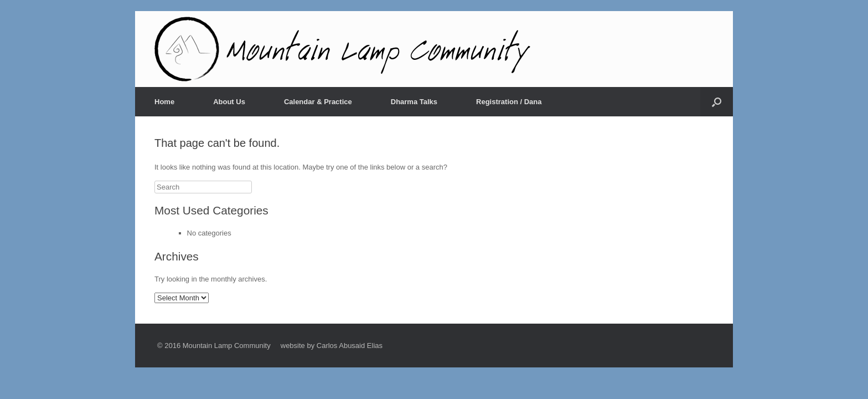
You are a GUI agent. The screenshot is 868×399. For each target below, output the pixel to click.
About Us (229, 102)
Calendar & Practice (318, 102)
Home (164, 102)
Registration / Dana (509, 102)
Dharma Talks (414, 102)
